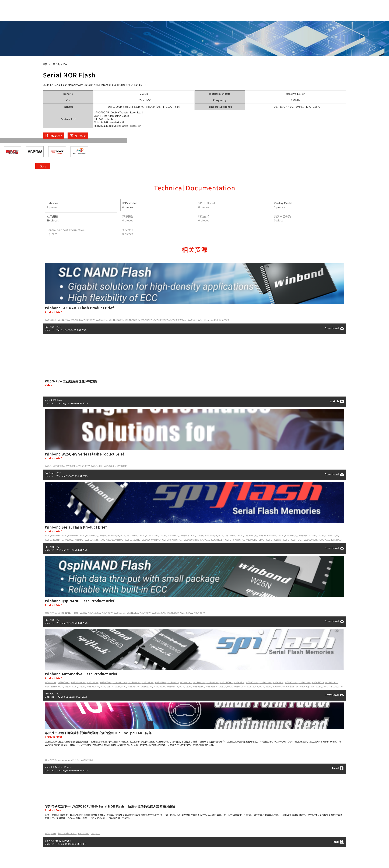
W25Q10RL (122, 466)
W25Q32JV (146, 686)
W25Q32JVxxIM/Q (54, 540)
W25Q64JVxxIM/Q (288, 535)
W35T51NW (51, 686)
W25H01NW (291, 682)
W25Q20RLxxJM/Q (313, 540)
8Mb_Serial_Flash (67, 833)
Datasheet (55, 136)
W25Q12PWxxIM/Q (268, 535)
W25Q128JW (107, 686)
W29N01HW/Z (195, 320)
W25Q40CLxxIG (274, 540)
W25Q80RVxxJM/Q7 (172, 540)
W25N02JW (134, 682)
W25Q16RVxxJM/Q (94, 540)
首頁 (45, 64)
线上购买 (80, 136)
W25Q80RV (84, 466)
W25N (83, 613)
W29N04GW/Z (132, 320)
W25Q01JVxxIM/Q (89, 535)
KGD (326, 686)
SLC (206, 320)
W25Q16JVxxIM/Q (115, 540)
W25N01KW (87, 760)
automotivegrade (305, 686)
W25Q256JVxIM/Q (170, 535)
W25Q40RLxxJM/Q (255, 540)
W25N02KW (186, 613)
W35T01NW (304, 682)
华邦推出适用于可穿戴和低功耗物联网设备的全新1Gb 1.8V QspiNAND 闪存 (98, 733)
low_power (84, 833)
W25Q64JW (133, 686)
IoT (72, 760)
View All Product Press (58, 767)
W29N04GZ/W (78, 682)
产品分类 (55, 64)
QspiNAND (51, 613)
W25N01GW (173, 613)
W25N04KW (199, 613)
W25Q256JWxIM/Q (207, 535)
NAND (213, 320)
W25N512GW (159, 613)
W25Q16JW (185, 686)
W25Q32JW (159, 686)
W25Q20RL (110, 466)
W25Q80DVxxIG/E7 (193, 540)
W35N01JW (212, 682)
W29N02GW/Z (164, 320)
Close (341, 86)
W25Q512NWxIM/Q (150, 535)
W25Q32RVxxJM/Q (328, 535)
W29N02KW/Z (179, 320)
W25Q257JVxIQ (189, 535)
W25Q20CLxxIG (332, 540)
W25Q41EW (240, 686)
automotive (279, 686)
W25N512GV (94, 613)
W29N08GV (51, 320)
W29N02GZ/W (120, 682)
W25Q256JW (79, 686)
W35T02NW (265, 682)
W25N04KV (145, 613)
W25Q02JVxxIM (53, 535)
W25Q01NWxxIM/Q (109, 535)
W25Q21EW (265, 686)
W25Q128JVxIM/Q (227, 535)
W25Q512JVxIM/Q (129, 535)
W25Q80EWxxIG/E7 (214, 540)
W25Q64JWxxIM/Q (308, 535)
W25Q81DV (198, 686)
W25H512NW (332, 682)
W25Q (48, 466)
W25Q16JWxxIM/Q (151, 540)
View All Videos (54, 400)
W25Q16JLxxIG (133, 540)
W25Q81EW (211, 686)
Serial (61, 613)
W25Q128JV (93, 686)
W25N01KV (107, 613)
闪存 (65, 64)
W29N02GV (76, 320)
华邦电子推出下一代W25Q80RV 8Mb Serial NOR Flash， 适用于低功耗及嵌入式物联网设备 (110, 806)
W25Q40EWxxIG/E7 (293, 540)
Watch (337, 401)
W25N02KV (132, 613)
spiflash (290, 686)
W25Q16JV (172, 686)
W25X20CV (252, 686)
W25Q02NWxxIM (70, 535)
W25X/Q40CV (226, 686)
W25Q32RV (58, 466)
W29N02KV (89, 320)
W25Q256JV (64, 686)
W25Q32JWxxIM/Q (74, 540)
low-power (63, 760)
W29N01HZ (186, 682)
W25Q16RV (71, 466)
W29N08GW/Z (116, 320)
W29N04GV (64, 320)
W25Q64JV (120, 686)
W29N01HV (102, 320)
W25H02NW (252, 682)
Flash (220, 320)
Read (338, 768)
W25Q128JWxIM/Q (248, 535)
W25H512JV (318, 682)
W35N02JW (147, 682)
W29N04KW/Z (148, 320)
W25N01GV (120, 613)
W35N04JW (92, 682)
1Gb (77, 760)
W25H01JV (278, 682)
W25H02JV (239, 682)
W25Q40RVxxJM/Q (235, 540)
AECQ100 (335, 686)
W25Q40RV (97, 466)
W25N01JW (199, 682)
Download (334, 328)
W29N (227, 320)
